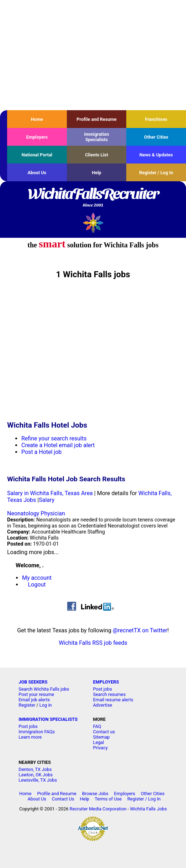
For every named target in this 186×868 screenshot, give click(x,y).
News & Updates (156, 155)
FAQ (97, 726)
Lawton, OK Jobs (36, 775)
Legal (98, 742)
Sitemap (101, 737)
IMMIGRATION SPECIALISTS (48, 719)
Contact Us (63, 799)
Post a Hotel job (41, 452)
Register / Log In (156, 173)
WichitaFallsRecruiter (93, 198)
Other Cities (156, 137)
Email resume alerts (113, 700)
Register (27, 705)
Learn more (30, 737)
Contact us (104, 732)
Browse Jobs (95, 794)
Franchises (156, 119)
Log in (46, 705)
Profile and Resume (97, 119)
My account (37, 578)
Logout (37, 585)
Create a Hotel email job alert (58, 445)
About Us (37, 173)
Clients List (97, 155)
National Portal (37, 155)
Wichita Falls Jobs (148, 809)
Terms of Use (108, 799)
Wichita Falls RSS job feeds (93, 643)
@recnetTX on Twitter (140, 630)
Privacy (100, 748)
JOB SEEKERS (33, 682)
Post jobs (102, 689)
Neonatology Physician (36, 513)
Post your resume (36, 694)
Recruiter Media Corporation (98, 809)
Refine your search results (54, 438)
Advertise (102, 705)
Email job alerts (34, 700)
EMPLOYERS (106, 682)
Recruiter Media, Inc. (93, 223)
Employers (37, 137)
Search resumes (109, 694)
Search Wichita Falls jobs (44, 689)
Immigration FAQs (37, 732)
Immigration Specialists (96, 137)
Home (37, 119)
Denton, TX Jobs (35, 769)
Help (97, 173)
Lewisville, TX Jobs (38, 780)
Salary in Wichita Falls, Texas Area (50, 493)
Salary (47, 500)
